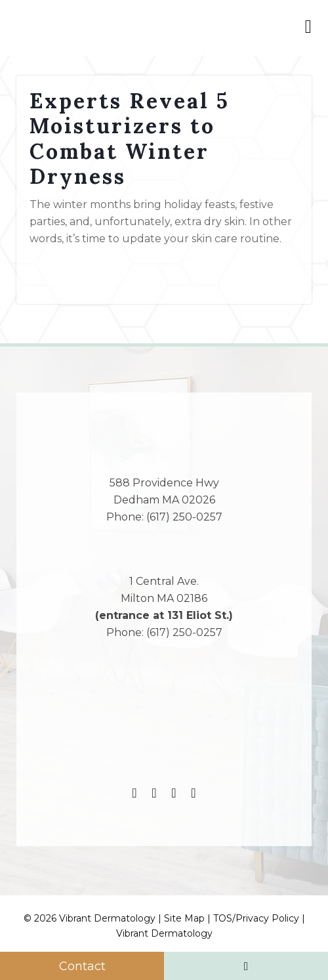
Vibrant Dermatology (164, 933)
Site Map (184, 918)
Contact (82, 966)
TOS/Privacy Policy (256, 918)
